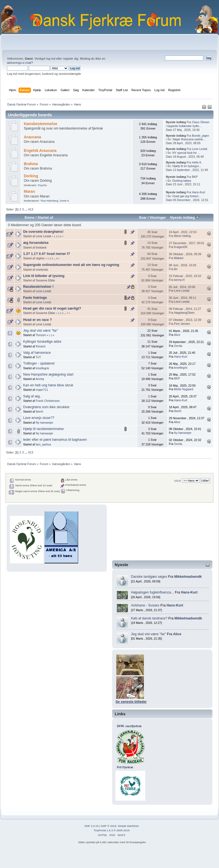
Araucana (32, 137)
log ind (51, 59)
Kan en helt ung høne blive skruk (48, 385)
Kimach (41, 346)
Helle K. (197, 162)
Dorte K (64, 201)
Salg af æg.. (32, 396)
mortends (42, 270)
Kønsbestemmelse (40, 124)
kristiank (41, 247)
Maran (29, 192)
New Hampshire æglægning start (48, 374)
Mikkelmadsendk (188, 577)
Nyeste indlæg (185, 217)
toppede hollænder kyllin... (184, 126)
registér (68, 59)
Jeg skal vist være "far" (148, 634)
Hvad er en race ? (38, 320)
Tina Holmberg (49, 201)
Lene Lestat (200, 149)
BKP (195, 177)
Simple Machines (128, 826)
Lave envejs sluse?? (39, 418)
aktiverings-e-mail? (20, 63)
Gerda (178, 346)
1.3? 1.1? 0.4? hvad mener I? (47, 254)
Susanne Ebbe (46, 280)
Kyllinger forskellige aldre (42, 342)
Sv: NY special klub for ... (184, 153)
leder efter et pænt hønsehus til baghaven (55, 440)
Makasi (179, 258)
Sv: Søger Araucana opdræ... (186, 139)
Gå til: (178, 481)
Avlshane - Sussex (145, 605)
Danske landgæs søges (149, 577)
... (26, 209)
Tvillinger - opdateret (39, 363)
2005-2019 (123, 830)
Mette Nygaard (184, 389)
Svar (143, 217)
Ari (176, 269)
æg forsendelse (36, 243)
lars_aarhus (43, 444)
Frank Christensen (48, 401)
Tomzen (41, 335)
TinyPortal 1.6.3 (103, 830)
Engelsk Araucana (40, 151)
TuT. (38, 357)
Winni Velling (182, 236)
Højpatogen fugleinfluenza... (152, 592)
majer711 (42, 390)
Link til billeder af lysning (44, 276)
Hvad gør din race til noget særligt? (52, 308)
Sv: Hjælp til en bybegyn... (184, 166)
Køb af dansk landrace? (149, 618)
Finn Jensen (182, 324)
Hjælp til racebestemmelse (43, 429)
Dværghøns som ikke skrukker (46, 407)
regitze (40, 258)
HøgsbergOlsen (184, 313)
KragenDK (181, 247)
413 (31, 209)
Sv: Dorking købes (179, 181)
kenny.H (179, 280)
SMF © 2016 (109, 826)
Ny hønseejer (45, 423)
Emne (30, 217)
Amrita (40, 379)
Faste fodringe (35, 298)
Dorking (31, 176)
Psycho (42, 185)
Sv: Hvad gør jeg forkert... (184, 196)
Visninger (158, 217)
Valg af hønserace (37, 353)
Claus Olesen (201, 122)
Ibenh (40, 411)
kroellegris (43, 368)
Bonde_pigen (200, 136)
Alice (177, 634)
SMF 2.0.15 (91, 826)
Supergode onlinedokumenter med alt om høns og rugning (71, 265)
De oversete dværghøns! (43, 232)
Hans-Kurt (189, 592)
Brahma (31, 164)
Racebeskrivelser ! (38, 287)
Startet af (45, 217)
